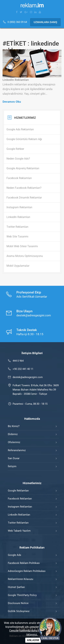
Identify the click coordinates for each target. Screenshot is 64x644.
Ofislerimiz (14, 442)
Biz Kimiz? (14, 426)
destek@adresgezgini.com (28, 377)
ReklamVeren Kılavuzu (20, 579)
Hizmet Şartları (16, 587)
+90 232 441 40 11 (23, 369)
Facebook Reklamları (20, 499)
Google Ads (15, 555)
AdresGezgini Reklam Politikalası (27, 571)
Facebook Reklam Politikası (24, 563)
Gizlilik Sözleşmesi (19, 611)
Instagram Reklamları (20, 507)
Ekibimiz (13, 434)
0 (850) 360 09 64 (18, 22)
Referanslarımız (17, 450)
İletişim (12, 466)
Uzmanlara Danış (45, 22)
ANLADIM (33, 640)
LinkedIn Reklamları (19, 515)
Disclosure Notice (18, 603)
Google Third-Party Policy (22, 595)
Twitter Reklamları (18, 523)
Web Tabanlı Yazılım (19, 531)
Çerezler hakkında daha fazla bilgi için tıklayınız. (32, 633)
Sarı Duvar (14, 458)
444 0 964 (18, 361)
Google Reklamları (18, 491)
